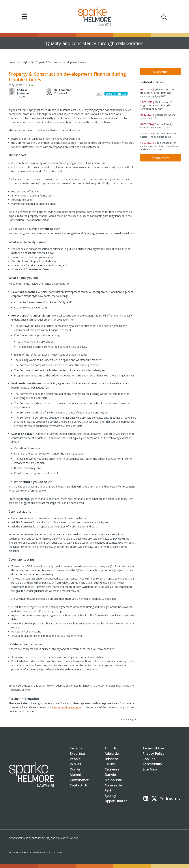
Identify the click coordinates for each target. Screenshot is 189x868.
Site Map (150, 769)
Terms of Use (153, 748)
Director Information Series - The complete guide (159, 135)
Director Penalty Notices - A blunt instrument (157, 126)
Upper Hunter (116, 801)
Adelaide (112, 753)
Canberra (112, 769)
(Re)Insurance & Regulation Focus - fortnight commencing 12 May (156, 105)
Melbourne (113, 780)
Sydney (110, 796)
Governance (79, 780)
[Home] (12, 62)
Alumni (75, 775)
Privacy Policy (153, 753)
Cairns (110, 764)
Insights (76, 748)
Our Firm (77, 769)
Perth (109, 790)
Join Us (75, 764)
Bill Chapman (63, 90)
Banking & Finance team (66, 707)
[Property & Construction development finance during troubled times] (63, 62)
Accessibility (152, 764)
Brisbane (112, 759)
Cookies (149, 759)
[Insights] (25, 62)
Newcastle (113, 785)
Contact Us (79, 785)
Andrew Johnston (23, 92)
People (75, 759)
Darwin (110, 775)
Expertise (77, 753)
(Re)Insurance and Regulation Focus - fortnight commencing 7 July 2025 (158, 93)
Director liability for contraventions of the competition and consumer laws (159, 146)
